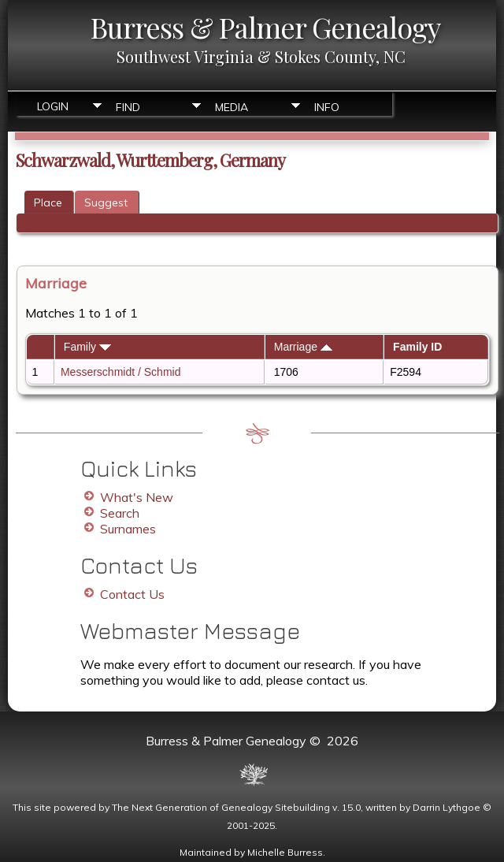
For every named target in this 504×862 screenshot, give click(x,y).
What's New (137, 497)
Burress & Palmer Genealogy (265, 27)
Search (120, 513)
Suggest (106, 202)
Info (327, 107)
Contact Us (132, 594)
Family (87, 347)
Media (232, 107)
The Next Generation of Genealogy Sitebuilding (221, 807)
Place (48, 202)
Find (128, 107)
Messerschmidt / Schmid (120, 372)
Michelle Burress (285, 852)
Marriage (303, 347)
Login (53, 106)
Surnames (128, 529)
